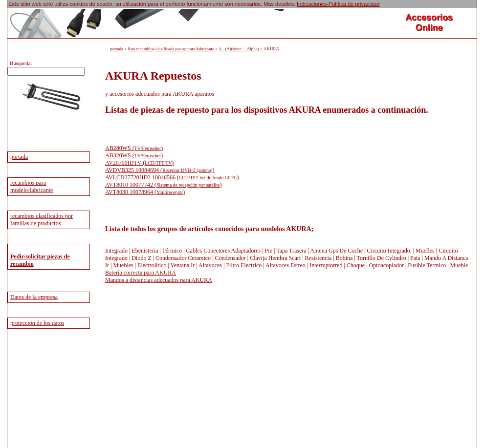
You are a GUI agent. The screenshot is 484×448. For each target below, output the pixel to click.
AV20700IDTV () (139, 163)
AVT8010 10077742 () (163, 185)
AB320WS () (134, 155)
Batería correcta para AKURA (141, 273)
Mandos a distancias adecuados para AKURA (159, 280)
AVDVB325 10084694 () (160, 170)
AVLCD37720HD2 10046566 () (172, 177)
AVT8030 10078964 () (145, 192)
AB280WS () (134, 148)
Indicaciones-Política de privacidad (338, 4)
